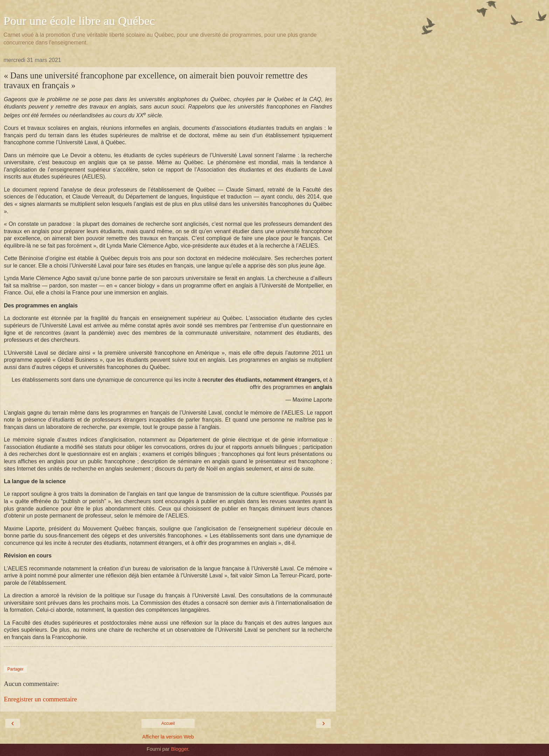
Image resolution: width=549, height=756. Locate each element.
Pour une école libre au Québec (79, 21)
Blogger (179, 749)
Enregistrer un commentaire (40, 699)
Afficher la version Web (168, 737)
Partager (15, 669)
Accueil (168, 723)
